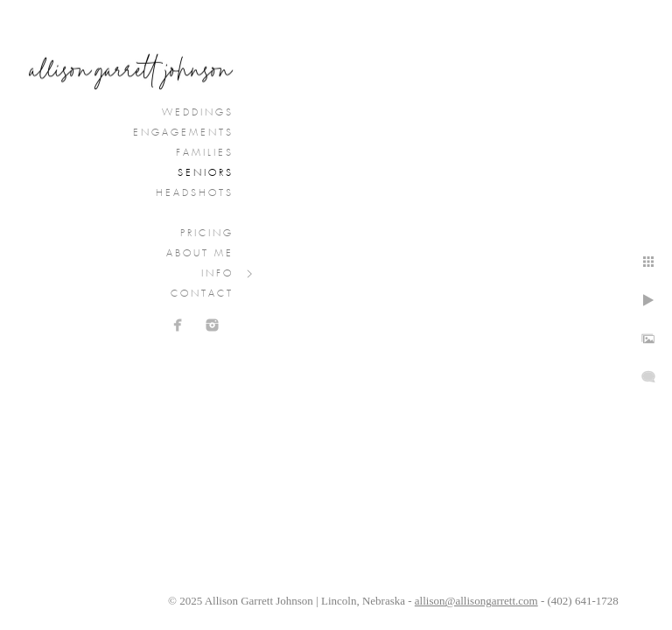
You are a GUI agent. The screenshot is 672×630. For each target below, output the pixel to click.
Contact (202, 294)
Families (205, 153)
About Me (200, 254)
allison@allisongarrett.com (476, 601)
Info (217, 274)
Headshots (195, 193)
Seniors (206, 173)
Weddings (198, 113)
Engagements (183, 133)
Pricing (207, 234)
